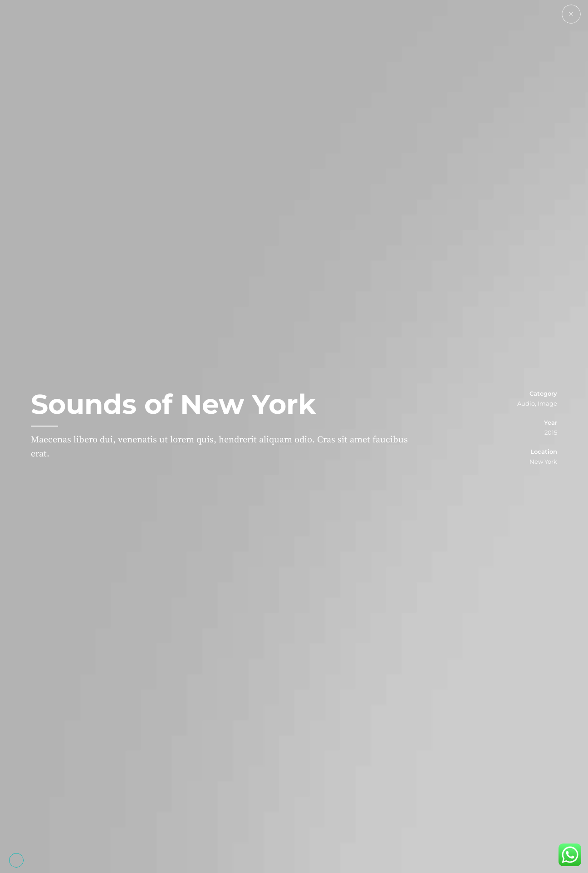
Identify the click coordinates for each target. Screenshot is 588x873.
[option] (294, 436)
